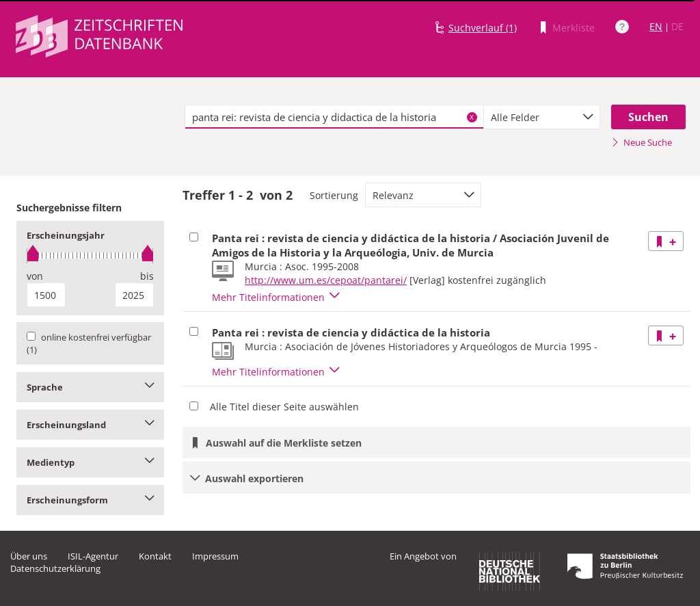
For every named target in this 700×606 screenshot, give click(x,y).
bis (147, 276)
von (35, 276)
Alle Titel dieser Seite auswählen (284, 407)
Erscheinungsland (90, 425)
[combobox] (542, 117)
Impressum (215, 556)
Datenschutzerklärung (55, 568)
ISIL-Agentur (93, 556)
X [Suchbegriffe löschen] (472, 117)
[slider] (90, 255)
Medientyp (90, 462)
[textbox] (334, 117)
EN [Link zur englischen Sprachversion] (656, 26)
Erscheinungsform (90, 500)
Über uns (29, 556)
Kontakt (155, 556)
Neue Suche (642, 142)
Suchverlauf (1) (483, 28)
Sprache (90, 387)
